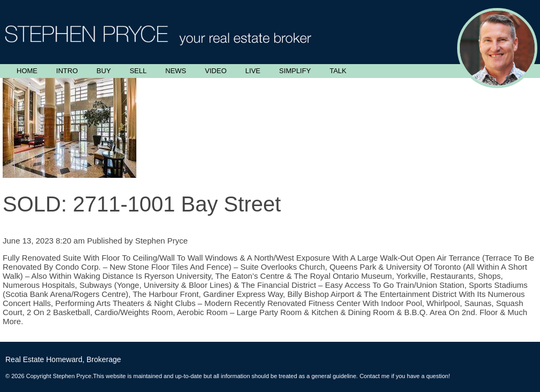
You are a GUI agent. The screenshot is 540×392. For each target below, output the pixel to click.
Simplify (295, 71)
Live (253, 71)
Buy (104, 71)
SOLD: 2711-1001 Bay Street (142, 204)
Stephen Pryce (161, 241)
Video (215, 71)
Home (27, 71)
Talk (338, 71)
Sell (138, 71)
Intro (67, 71)
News (176, 71)
